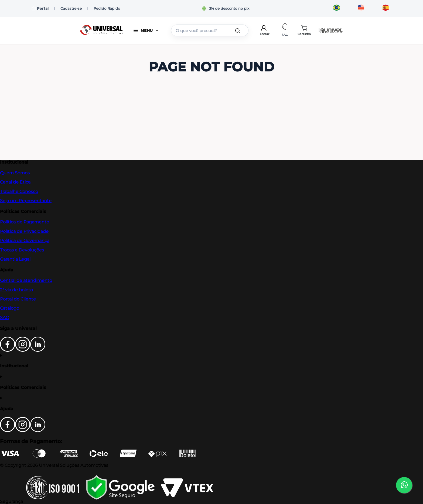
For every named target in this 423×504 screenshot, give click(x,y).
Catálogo (10, 308)
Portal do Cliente (18, 299)
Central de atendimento (26, 280)
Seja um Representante (26, 201)
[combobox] (210, 30)
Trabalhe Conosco (19, 191)
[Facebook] (8, 350)
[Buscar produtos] (238, 30)
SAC (4, 318)
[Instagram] (23, 350)
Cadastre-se (71, 8)
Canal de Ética (15, 182)
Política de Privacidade (24, 231)
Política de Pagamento (25, 222)
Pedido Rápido (107, 8)
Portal (40, 8)
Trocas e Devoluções (22, 250)
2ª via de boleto (16, 290)
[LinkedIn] (38, 350)
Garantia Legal (15, 259)
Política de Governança (25, 241)
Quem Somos (15, 173)
